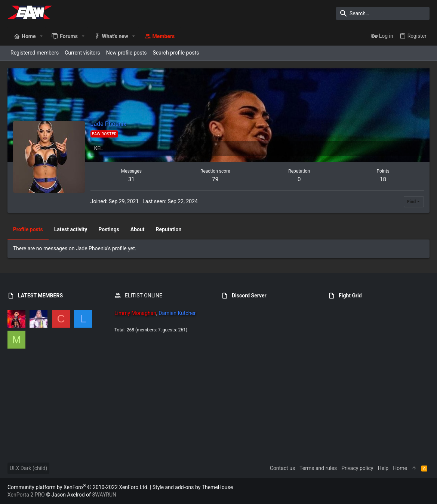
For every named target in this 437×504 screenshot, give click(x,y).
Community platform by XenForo (78, 487)
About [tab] (138, 229)
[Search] (383, 13)
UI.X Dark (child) (28, 468)
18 (383, 179)
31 (131, 179)
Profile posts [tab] (28, 229)
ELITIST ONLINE (144, 296)
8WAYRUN (104, 495)
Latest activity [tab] (71, 229)
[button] (41, 36)
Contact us (282, 468)
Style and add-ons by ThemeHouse (193, 487)
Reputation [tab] (169, 229)
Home (400, 468)
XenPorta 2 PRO (26, 495)
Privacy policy (357, 468)
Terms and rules (318, 468)
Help (383, 468)
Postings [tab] (109, 229)
